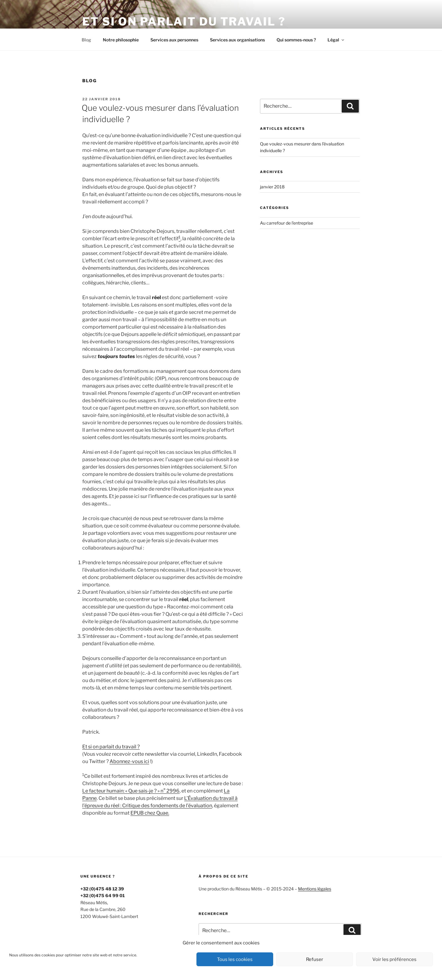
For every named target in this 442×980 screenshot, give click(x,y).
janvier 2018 (272, 187)
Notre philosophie (121, 40)
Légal (336, 40)
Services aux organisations (237, 40)
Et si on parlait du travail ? (184, 21)
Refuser (315, 959)
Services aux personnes (174, 40)
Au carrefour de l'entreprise (287, 223)
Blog (86, 40)
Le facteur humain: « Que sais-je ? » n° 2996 (131, 791)
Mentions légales (315, 889)
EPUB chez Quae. (150, 813)
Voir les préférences (394, 959)
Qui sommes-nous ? (296, 40)
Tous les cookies (235, 959)
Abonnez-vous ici (129, 761)
